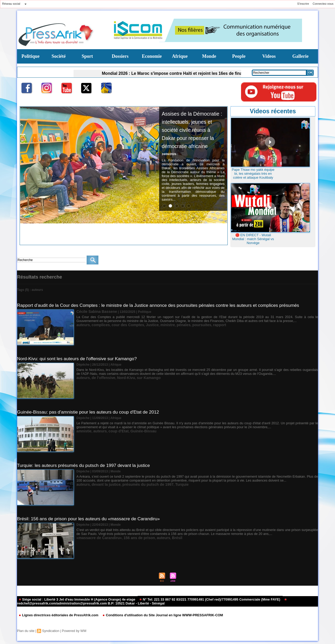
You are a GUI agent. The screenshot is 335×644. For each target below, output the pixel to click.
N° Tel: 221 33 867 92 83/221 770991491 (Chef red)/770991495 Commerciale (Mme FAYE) (199, 599)
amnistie (83, 430)
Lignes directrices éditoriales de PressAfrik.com (56, 614)
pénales (168, 324)
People (239, 56)
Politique (30, 56)
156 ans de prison (130, 537)
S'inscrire (303, 4)
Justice (141, 324)
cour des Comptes (120, 324)
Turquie (166, 484)
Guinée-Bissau (134, 430)
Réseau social (11, 4)
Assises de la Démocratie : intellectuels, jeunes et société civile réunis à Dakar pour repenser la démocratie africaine (193, 142)
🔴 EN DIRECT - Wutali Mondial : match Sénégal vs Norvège (253, 239)
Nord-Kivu (119, 377)
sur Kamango (138, 377)
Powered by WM (71, 630)
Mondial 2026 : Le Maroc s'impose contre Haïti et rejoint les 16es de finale (161, 73)
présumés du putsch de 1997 (137, 484)
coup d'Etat (112, 430)
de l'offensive (99, 377)
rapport (199, 324)
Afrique (180, 56)
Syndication (49, 630)
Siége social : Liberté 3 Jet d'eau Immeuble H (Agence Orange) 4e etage (74, 599)
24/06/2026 (169, 178)
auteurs (82, 324)
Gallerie (300, 56)
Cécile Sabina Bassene (94, 311)
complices (97, 324)
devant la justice (102, 484)
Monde (209, 56)
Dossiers (120, 56)
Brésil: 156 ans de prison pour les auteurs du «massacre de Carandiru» (91, 519)
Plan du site (25, 630)
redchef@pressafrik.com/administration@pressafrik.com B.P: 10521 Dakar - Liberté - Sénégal (144, 601)
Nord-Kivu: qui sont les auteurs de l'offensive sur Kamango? (79, 359)
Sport (87, 56)
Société (59, 56)
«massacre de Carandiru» (96, 537)
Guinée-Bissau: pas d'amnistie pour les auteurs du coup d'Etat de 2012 (91, 412)
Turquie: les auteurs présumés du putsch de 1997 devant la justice (86, 465)
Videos (269, 56)
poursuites (184, 324)
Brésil (162, 537)
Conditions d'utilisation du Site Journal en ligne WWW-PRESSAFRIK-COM (154, 614)
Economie (152, 56)
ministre (155, 324)
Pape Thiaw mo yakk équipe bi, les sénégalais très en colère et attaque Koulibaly (253, 174)
